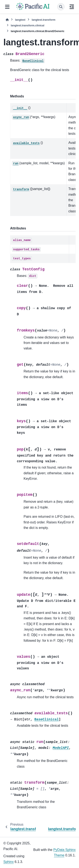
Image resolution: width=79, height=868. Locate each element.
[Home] (7, 20)
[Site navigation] (7, 7)
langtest (20, 20)
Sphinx (9, 862)
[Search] (61, 7)
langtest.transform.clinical (27, 25)
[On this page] (72, 7)
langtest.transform (43, 20)
